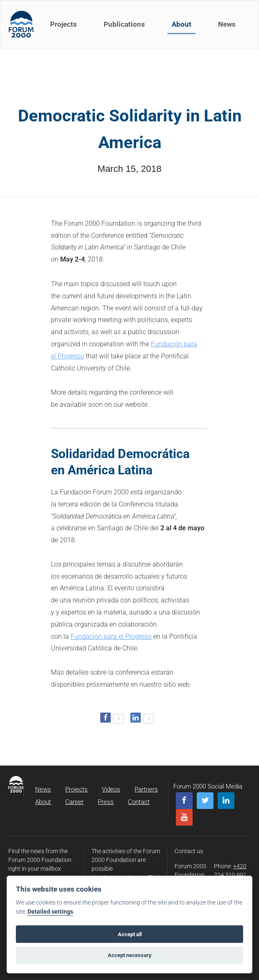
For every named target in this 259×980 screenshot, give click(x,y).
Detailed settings (50, 912)
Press (106, 802)
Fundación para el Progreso (111, 636)
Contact (139, 802)
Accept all (130, 934)
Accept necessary (130, 955)
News (227, 24)
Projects (63, 24)
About (182, 24)
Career (74, 802)
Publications (124, 24)
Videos (111, 789)
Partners (146, 789)
